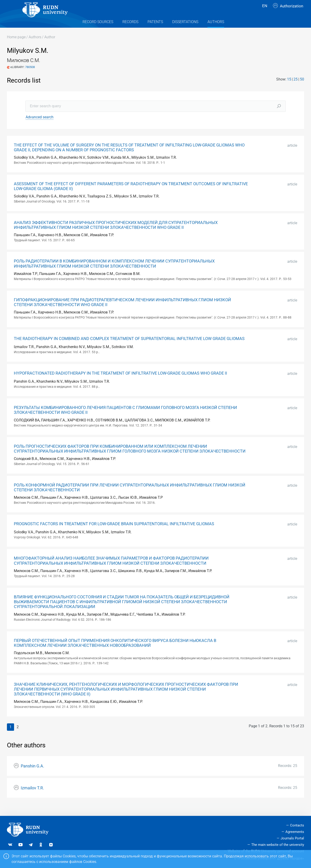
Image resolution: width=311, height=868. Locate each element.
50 (302, 88)
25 (296, 88)
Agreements (295, 832)
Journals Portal (292, 838)
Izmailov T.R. (32, 797)
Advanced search (40, 126)
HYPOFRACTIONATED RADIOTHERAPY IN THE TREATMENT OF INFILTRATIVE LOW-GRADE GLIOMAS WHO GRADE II (120, 382)
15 (289, 88)
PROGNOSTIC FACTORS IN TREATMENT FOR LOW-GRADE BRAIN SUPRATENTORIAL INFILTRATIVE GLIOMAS (114, 533)
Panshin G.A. (33, 775)
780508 (30, 76)
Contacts (297, 826)
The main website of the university (278, 845)
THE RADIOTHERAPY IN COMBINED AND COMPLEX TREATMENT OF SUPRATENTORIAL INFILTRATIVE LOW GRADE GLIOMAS (129, 348)
